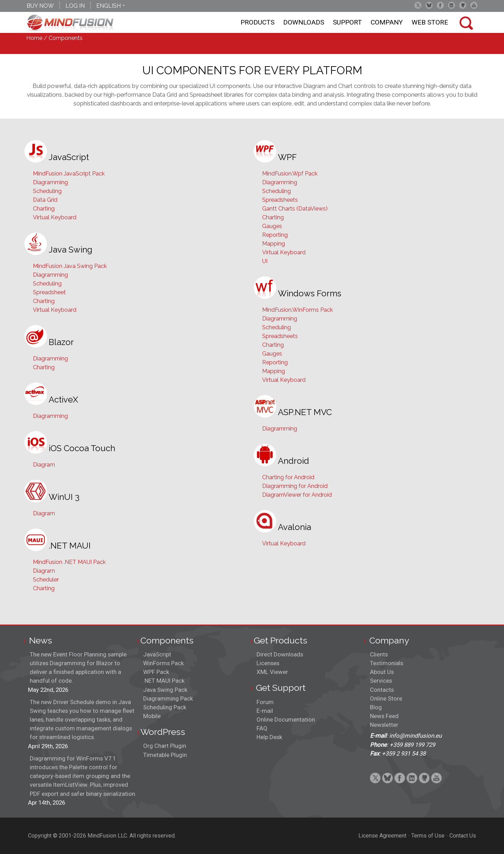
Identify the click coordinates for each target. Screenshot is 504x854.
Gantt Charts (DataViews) (295, 209)
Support (347, 22)
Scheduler (46, 580)
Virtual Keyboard (55, 217)
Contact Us (463, 836)
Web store (430, 22)
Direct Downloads (280, 654)
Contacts (382, 690)
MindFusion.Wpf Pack (290, 174)
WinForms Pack (163, 663)
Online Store (386, 698)
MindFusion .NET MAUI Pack (69, 562)
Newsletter (384, 725)
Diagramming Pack (168, 698)
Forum (265, 702)
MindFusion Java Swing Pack (70, 266)
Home (34, 38)
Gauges (272, 226)
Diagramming (50, 182)
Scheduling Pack (165, 707)
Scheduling (47, 191)
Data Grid (45, 200)
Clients (379, 654)
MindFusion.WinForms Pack (297, 310)
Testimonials (387, 663)
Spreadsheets (280, 200)
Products (257, 22)
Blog (376, 707)
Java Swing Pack (165, 690)
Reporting (275, 235)
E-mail (265, 711)
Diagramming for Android (295, 486)
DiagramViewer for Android (297, 495)
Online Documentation (286, 719)
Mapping (274, 244)
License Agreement (382, 836)
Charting (44, 209)
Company (387, 22)
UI (265, 261)
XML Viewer (272, 672)
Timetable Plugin (165, 755)
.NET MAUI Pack (164, 681)
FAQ (262, 728)
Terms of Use (428, 836)
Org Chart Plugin (165, 746)
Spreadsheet (49, 292)
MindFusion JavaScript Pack (69, 174)
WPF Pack (156, 672)
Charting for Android (288, 477)
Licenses (268, 663)
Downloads (304, 22)
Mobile (152, 716)
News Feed (384, 716)
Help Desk (269, 737)
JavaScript (157, 654)
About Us (382, 672)
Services (381, 681)
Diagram (44, 465)
